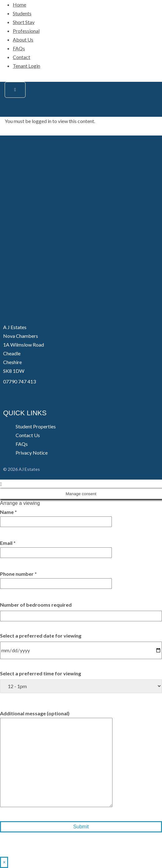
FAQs (19, 48)
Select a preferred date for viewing (41, 636)
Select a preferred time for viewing (40, 673)
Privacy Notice (32, 453)
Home (19, 5)
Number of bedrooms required (36, 605)
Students (22, 13)
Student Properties (36, 426)
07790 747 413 (19, 381)
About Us (23, 39)
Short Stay (24, 22)
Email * (56, 548)
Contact (21, 57)
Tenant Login (26, 66)
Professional (26, 31)
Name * (56, 517)
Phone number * (56, 579)
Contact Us (28, 435)
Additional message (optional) (56, 759)
